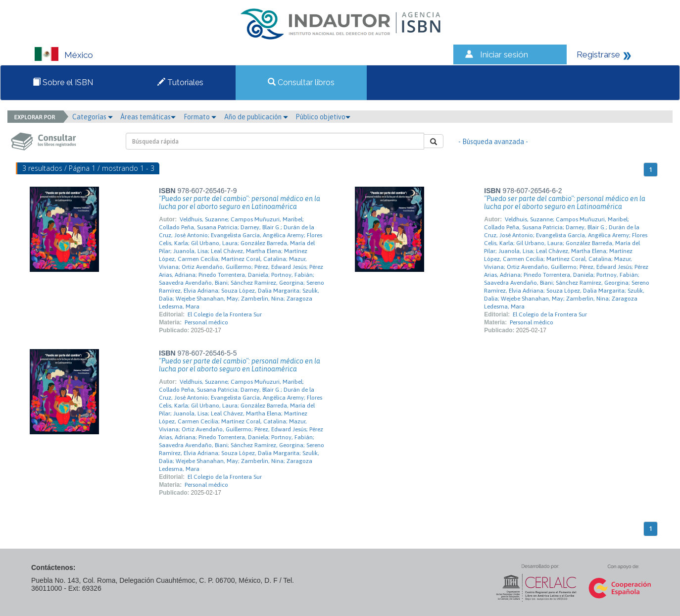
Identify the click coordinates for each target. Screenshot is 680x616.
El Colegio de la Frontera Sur (225, 314)
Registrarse (598, 54)
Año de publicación (256, 117)
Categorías (93, 117)
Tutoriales (180, 82)
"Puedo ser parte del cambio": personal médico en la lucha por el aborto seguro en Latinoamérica (240, 203)
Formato (200, 117)
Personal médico (206, 322)
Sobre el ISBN (63, 82)
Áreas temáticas (148, 117)
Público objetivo (323, 117)
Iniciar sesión (504, 54)
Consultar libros (301, 82)
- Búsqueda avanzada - (493, 142)
